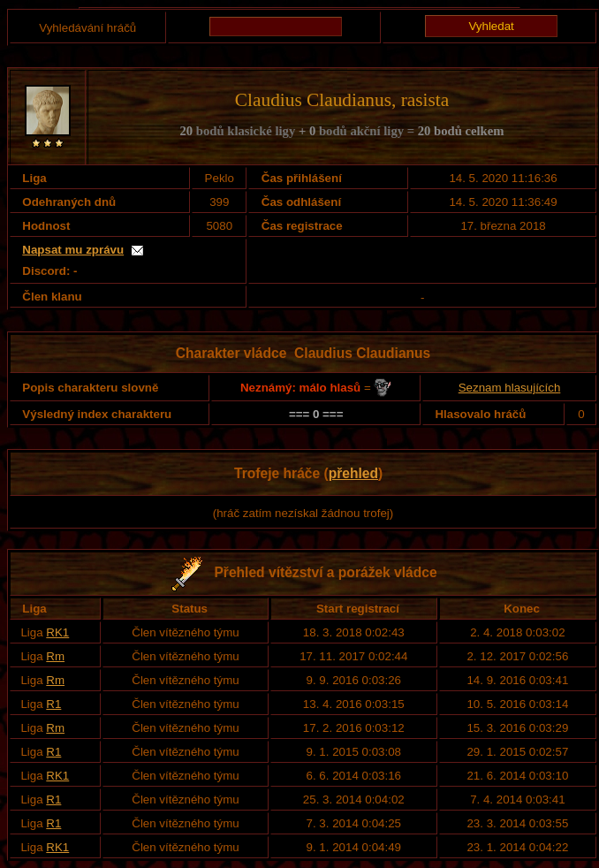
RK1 (57, 632)
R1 (53, 704)
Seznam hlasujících (510, 388)
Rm (55, 656)
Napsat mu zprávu (73, 250)
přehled (353, 473)
